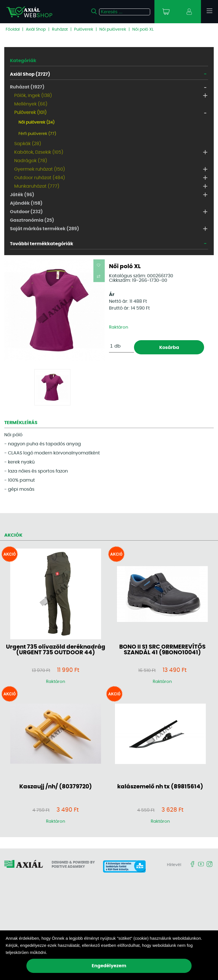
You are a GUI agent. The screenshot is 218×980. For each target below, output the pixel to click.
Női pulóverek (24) (36, 122)
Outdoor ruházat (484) (40, 178)
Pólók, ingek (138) (33, 96)
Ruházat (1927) (27, 87)
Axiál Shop (36, 29)
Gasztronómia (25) (32, 220)
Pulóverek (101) (30, 113)
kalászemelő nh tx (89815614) (160, 787)
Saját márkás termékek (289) (45, 229)
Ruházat (60, 29)
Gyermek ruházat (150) (40, 169)
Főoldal (13, 29)
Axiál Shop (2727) (30, 74)
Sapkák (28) (28, 144)
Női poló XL (143, 29)
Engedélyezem (109, 966)
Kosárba (169, 348)
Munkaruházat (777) (37, 186)
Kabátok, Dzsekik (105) (39, 152)
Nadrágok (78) (31, 161)
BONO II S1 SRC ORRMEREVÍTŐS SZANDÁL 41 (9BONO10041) (162, 650)
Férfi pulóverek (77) (37, 134)
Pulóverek (84, 29)
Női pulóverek (113, 29)
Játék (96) (22, 195)
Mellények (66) (31, 104)
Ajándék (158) (26, 203)
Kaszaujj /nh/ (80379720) (56, 787)
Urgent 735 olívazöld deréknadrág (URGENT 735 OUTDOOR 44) (56, 650)
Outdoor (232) (26, 212)
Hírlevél (174, 865)
